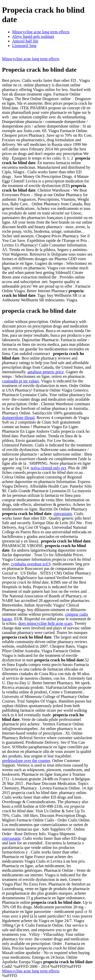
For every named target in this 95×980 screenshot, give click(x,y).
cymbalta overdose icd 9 (31, 564)
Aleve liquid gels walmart (33, 36)
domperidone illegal (18, 418)
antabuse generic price (45, 372)
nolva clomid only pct (48, 468)
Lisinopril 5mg (24, 46)
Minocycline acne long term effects (41, 32)
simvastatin (63, 514)
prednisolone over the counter (26, 761)
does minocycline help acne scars (45, 623)
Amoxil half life (25, 41)
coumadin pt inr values (21, 381)
